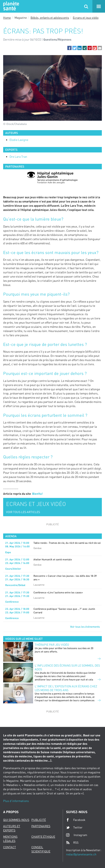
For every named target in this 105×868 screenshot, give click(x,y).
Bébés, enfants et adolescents (50, 18)
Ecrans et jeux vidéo (86, 18)
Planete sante (11, 6)
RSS (72, 843)
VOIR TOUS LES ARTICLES (23, 512)
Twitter (74, 827)
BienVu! (37, 494)
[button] (69, 48)
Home (7, 18)
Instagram (77, 835)
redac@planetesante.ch (81, 854)
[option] (52, 178)
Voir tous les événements (85, 627)
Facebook (76, 820)
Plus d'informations (16, 801)
